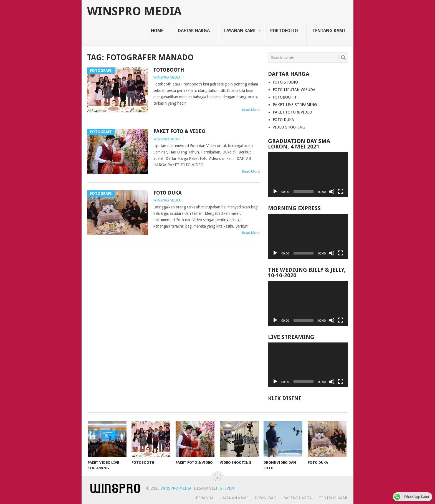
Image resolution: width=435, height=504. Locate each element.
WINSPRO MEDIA (134, 11)
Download (265, 498)
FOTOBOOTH (169, 70)
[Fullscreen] (341, 191)
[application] (308, 175)
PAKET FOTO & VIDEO (179, 131)
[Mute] (332, 191)
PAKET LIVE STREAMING (295, 105)
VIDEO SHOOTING (289, 127)
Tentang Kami (329, 31)
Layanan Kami (240, 31)
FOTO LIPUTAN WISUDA (294, 90)
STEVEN (226, 488)
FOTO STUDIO (285, 82)
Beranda (205, 498)
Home (157, 31)
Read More (251, 110)
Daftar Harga (194, 31)
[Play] (275, 191)
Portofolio (284, 31)
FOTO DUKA (168, 193)
